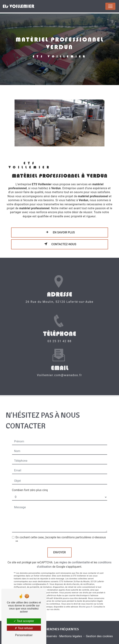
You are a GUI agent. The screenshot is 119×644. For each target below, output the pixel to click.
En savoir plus (59, 232)
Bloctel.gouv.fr (86, 603)
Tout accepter (24, 621)
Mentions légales (71, 636)
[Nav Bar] (110, 6)
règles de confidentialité (74, 558)
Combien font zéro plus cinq (30, 486)
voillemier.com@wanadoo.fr (59, 371)
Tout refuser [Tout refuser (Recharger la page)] (24, 628)
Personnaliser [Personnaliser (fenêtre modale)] (24, 635)
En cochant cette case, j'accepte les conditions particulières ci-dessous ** (61, 535)
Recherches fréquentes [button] (59, 629)
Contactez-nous (59, 244)
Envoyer (59, 548)
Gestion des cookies (99, 636)
